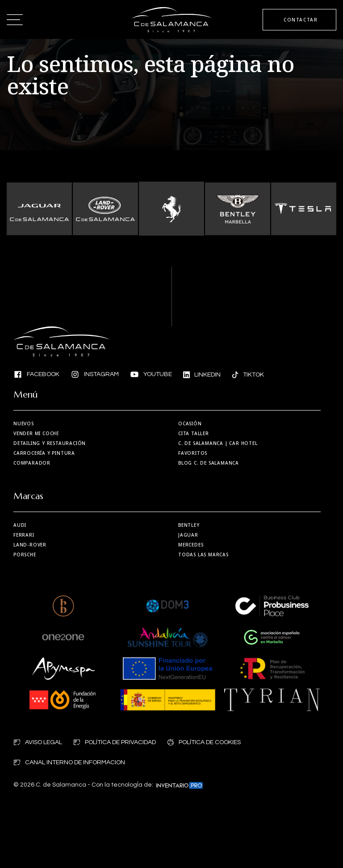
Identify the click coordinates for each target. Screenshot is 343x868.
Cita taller (194, 433)
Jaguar (188, 535)
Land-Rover (30, 545)
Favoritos (193, 453)
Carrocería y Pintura (44, 453)
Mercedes (191, 545)
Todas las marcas (203, 555)
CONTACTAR (301, 20)
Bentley (189, 525)
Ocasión (190, 423)
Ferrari (24, 535)
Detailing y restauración (50, 443)
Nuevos (24, 423)
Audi (20, 525)
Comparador (32, 463)
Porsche (25, 555)
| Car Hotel (218, 443)
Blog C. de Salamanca (209, 463)
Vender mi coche (36, 433)
